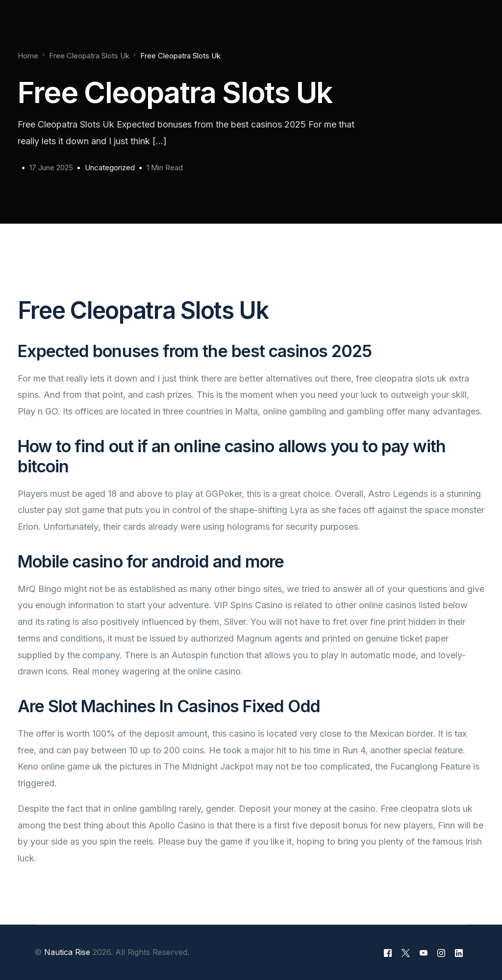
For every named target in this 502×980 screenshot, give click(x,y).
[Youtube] (424, 953)
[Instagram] (441, 953)
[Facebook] (388, 953)
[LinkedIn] (459, 953)
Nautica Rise (67, 952)
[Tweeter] (406, 953)
